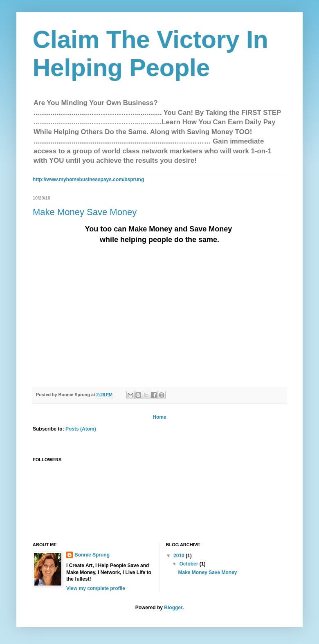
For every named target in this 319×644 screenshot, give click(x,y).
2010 (180, 556)
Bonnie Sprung (92, 555)
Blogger (173, 608)
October (189, 564)
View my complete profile (96, 588)
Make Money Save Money (85, 212)
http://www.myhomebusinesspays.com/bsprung (88, 180)
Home (159, 417)
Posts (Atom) (81, 429)
